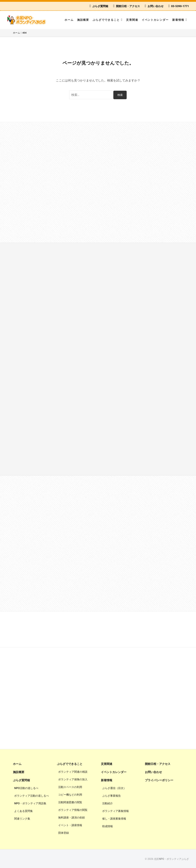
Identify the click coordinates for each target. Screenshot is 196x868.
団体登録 (64, 833)
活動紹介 (107, 803)
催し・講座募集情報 (114, 818)
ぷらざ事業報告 (111, 795)
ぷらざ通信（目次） (114, 788)
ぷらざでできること (106, 20)
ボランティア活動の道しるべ (31, 795)
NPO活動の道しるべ (26, 788)
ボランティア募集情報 (115, 810)
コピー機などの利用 (70, 794)
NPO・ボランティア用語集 (30, 803)
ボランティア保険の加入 (73, 779)
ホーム (69, 20)
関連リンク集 (22, 818)
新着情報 (178, 20)
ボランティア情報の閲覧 (73, 810)
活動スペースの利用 (70, 787)
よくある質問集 (24, 810)
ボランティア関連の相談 (73, 771)
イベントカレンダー (155, 20)
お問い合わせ (156, 6)
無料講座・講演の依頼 (71, 817)
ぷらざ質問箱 (100, 6)
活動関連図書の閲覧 (70, 802)
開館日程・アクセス (128, 6)
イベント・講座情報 (70, 825)
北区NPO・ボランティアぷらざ (171, 859)
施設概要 (83, 20)
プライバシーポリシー (159, 780)
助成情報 (107, 826)
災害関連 (132, 20)
